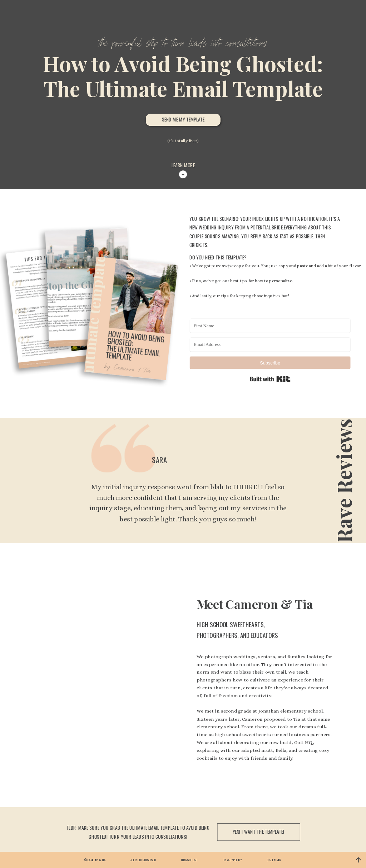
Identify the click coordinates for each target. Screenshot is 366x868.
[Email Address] (270, 345)
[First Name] (270, 326)
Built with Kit (270, 379)
